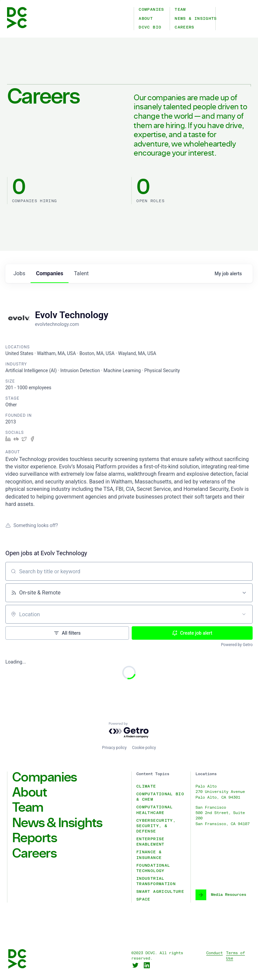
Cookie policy (144, 748)
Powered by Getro (237, 645)
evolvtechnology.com (57, 324)
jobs (19, 273)
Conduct (214, 953)
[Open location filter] (244, 614)
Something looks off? (32, 525)
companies (50, 273)
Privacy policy (114, 748)
